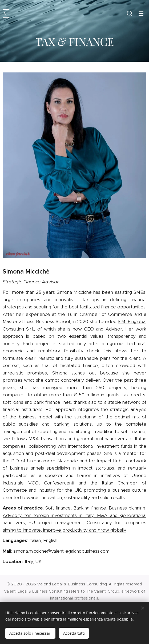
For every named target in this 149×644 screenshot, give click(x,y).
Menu (141, 14)
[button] (130, 13)
